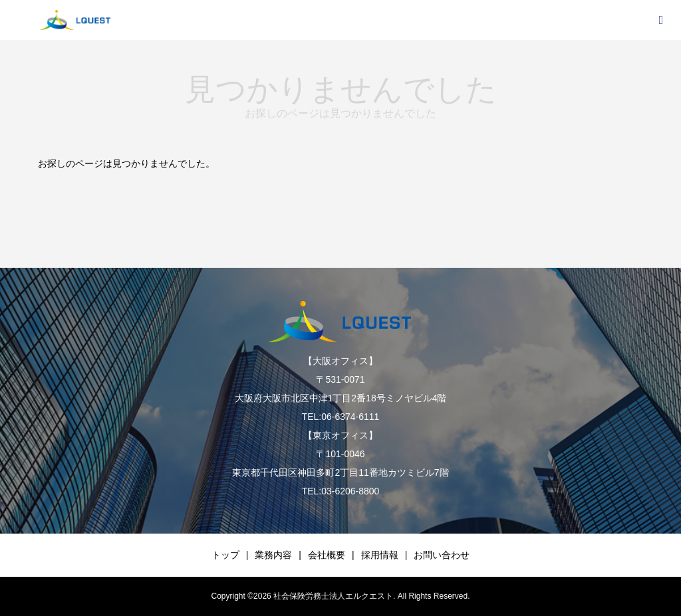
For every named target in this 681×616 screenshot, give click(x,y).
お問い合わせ (442, 555)
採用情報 (380, 555)
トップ (225, 555)
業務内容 (273, 555)
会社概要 (327, 555)
